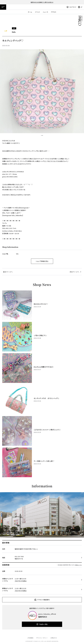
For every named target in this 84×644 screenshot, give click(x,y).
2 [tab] (42, 135)
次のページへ (74, 272)
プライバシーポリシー (42, 638)
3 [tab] (43, 135)
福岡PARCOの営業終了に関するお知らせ (42, 2)
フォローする (43, 624)
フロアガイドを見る (21, 581)
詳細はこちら (78, 565)
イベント (37, 12)
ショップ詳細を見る (42, 261)
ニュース (45, 12)
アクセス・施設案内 (43, 600)
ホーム (30, 12)
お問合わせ (54, 638)
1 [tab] (41, 135)
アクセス (53, 12)
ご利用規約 (30, 638)
